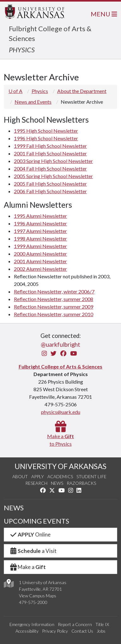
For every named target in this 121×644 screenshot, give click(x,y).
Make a (27, 567)
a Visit (33, 551)
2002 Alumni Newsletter (40, 269)
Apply (38, 476)
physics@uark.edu (61, 412)
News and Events (33, 102)
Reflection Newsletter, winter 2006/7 (54, 291)
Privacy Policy (55, 631)
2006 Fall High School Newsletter (50, 191)
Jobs (101, 631)
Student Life (91, 476)
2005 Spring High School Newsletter (53, 176)
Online (30, 534)
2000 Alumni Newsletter (40, 254)
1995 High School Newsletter (46, 131)
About (20, 476)
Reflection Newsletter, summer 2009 (54, 307)
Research (36, 483)
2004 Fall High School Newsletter (50, 168)
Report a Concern (75, 624)
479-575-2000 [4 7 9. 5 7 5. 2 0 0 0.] (33, 602)
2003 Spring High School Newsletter (53, 161)
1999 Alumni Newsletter (40, 246)
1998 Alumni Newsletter (40, 238)
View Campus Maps (38, 596)
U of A (15, 91)
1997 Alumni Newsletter (40, 231)
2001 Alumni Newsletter (40, 261)
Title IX (102, 624)
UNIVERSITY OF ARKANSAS (61, 466)
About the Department (82, 91)
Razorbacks (81, 483)
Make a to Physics (61, 436)
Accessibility (27, 631)
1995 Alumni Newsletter (40, 216)
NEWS (14, 508)
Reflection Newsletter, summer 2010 (54, 314)
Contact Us (82, 631)
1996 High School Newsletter (46, 138)
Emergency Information (32, 624)
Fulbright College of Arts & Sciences (61, 366)
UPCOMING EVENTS (36, 521)
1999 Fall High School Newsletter (50, 146)
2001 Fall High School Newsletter (50, 153)
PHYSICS (22, 50)
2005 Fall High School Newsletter (50, 184)
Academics (60, 476)
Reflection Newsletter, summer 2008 (54, 299)
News (57, 483)
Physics (40, 91)
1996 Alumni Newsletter (40, 223)
